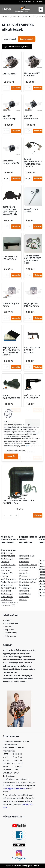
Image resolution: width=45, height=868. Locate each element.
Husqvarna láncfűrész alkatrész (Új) (7, 570)
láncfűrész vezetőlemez (25, 586)
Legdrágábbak (27, 39)
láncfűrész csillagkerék (25, 592)
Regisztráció (39, 2)
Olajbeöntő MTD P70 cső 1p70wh (10, 258)
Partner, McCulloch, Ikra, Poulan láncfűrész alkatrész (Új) (9, 581)
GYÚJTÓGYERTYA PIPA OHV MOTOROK (32, 350)
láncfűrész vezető (28, 568)
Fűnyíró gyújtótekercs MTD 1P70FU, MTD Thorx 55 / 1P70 (33, 163)
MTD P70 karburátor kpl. (31, 117)
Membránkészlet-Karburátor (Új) (9, 604)
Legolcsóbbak (10, 39)
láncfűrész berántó (24, 598)
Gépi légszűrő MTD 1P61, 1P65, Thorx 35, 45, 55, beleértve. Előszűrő (11, 351)
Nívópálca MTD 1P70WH (31, 211)
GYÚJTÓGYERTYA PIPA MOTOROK (32, 397)
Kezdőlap (6, 16)
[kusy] (6, 88)
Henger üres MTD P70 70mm (32, 74)
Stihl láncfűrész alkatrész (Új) (8, 557)
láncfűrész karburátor (25, 572)
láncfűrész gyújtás (28, 582)
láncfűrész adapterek (24, 560)
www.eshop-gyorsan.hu (28, 866)
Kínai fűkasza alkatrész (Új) (7, 598)
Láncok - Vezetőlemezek (8, 563)
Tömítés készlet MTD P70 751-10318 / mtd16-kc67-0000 (33, 259)
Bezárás (11, 456)
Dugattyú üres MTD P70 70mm (32, 305)
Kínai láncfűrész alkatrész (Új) (8, 551)
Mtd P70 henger (10, 74)
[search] (41, 9)
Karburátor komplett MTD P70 (11, 162)
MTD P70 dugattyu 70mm (11, 305)
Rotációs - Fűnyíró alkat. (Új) (24, 16)
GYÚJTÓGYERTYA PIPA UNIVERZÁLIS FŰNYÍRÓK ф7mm (19, 502)
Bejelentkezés (26, 2)
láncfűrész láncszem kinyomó (28, 578)
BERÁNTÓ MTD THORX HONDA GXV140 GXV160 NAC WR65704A (10, 211)
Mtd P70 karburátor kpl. (9, 117)
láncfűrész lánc (27, 556)
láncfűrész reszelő (28, 565)
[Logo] (23, 9)
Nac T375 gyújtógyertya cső (11, 397)
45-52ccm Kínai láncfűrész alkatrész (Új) (8, 591)
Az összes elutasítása (16, 451)
